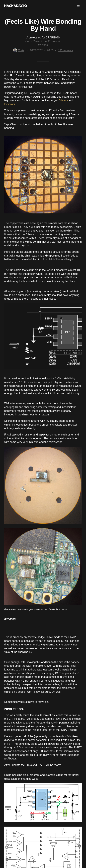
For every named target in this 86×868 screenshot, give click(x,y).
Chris (19, 50)
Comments (65, 50)
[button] (78, 6)
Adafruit (63, 101)
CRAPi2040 (53, 38)
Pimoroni (10, 104)
